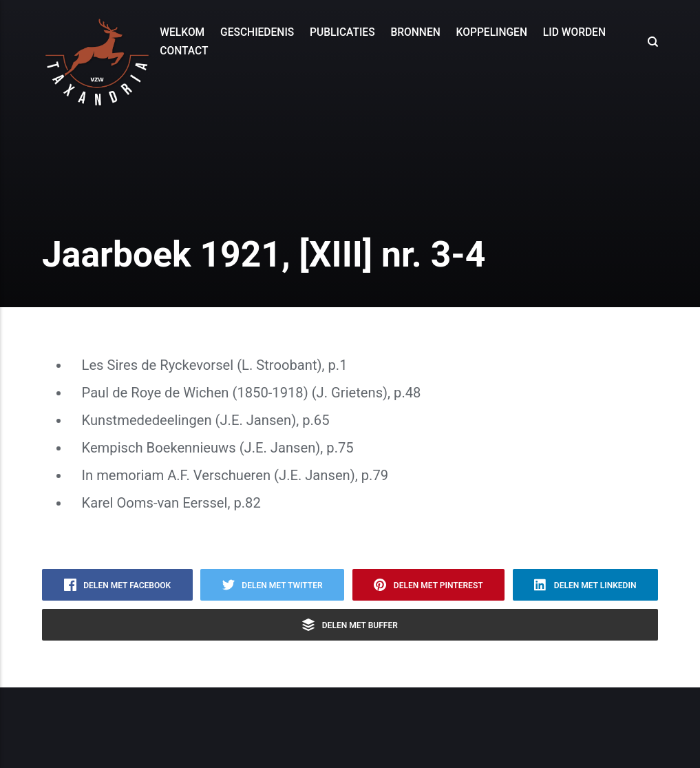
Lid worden (574, 32)
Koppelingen (492, 32)
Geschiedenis (257, 32)
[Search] (649, 42)
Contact (184, 51)
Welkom (182, 32)
